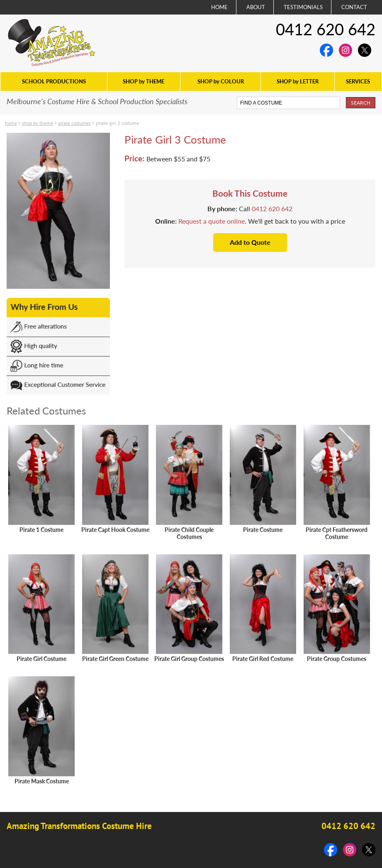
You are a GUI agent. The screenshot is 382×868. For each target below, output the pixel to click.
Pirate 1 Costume (41, 530)
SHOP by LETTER (298, 81)
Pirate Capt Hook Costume (115, 530)
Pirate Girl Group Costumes (189, 659)
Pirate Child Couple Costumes (189, 533)
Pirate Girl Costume (41, 659)
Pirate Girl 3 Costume (117, 123)
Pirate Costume (263, 530)
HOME (219, 7)
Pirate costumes (74, 123)
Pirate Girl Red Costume (263, 659)
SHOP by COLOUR (221, 81)
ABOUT (256, 7)
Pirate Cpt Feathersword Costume (337, 533)
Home (11, 123)
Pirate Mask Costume (42, 781)
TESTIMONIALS (303, 7)
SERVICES (358, 81)
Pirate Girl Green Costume (115, 659)
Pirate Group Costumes (337, 659)
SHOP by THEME (144, 81)
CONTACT (354, 7)
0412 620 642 (326, 29)
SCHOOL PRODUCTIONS (54, 81)
